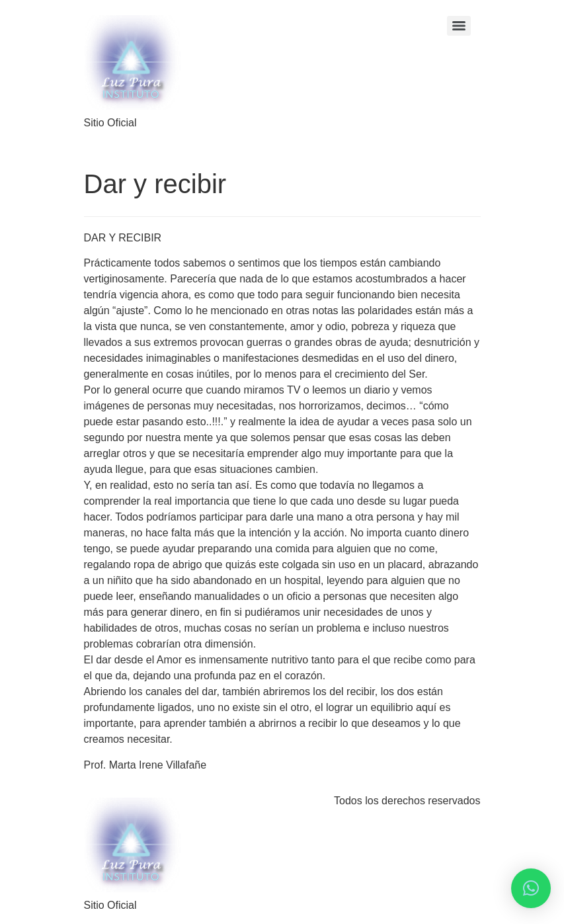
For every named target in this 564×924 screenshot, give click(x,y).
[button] (531, 888)
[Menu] (459, 26)
